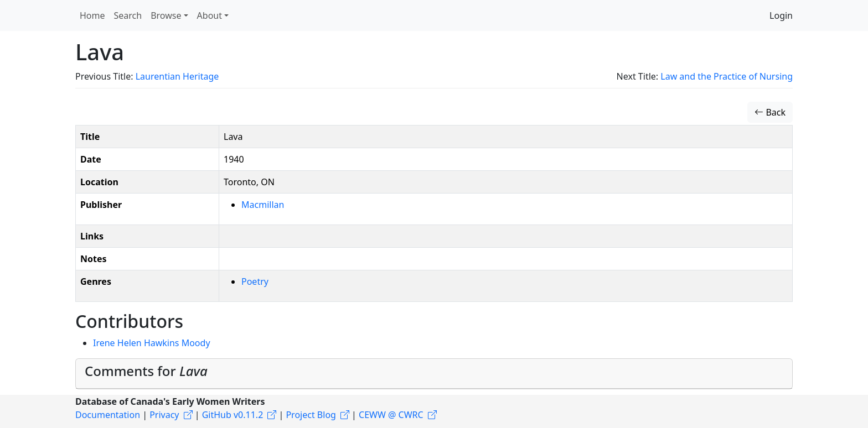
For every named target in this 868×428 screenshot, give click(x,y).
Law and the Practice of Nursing (727, 76)
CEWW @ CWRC (391, 415)
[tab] (434, 374)
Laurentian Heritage (177, 76)
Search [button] (128, 15)
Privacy (164, 415)
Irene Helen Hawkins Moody (152, 343)
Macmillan (263, 205)
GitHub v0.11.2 (233, 415)
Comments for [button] (146, 371)
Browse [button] (166, 15)
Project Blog (311, 415)
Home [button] (92, 15)
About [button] (210, 15)
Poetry (255, 281)
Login (781, 15)
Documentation (108, 415)
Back (770, 112)
